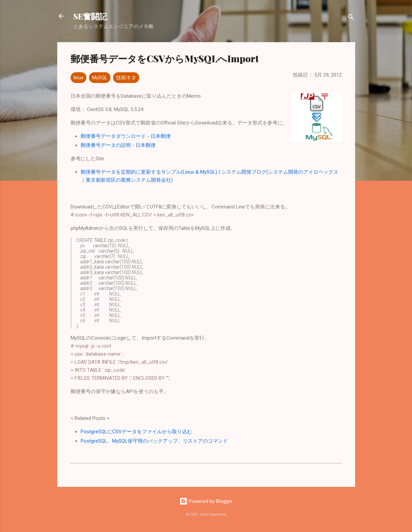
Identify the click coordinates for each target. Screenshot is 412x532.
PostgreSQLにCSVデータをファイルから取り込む (136, 432)
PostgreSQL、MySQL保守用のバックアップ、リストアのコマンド (154, 441)
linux (78, 78)
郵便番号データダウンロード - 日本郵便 (126, 136)
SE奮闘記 (90, 16)
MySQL (100, 78)
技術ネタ (126, 78)
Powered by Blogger (206, 501)
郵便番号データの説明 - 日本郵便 (118, 145)
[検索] (351, 18)
